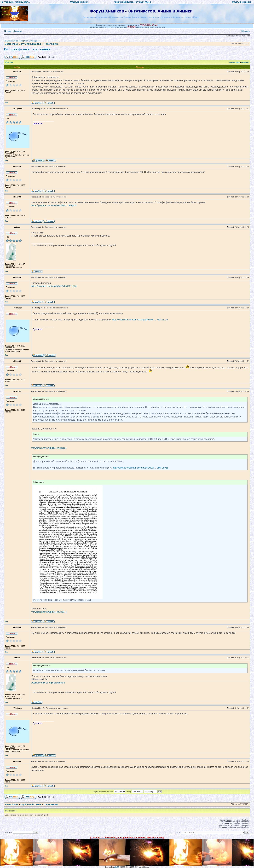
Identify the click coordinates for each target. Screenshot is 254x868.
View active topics (31, 41)
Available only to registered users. (48, 683)
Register (17, 31)
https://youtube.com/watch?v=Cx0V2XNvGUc (54, 286)
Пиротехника (51, 44)
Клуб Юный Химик (31, 44)
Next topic (245, 62)
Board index (11, 44)
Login (8, 31)
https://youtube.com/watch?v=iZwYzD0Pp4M (54, 205)
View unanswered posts (13, 41)
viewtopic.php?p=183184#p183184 (49, 448)
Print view (9, 62)
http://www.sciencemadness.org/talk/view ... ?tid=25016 (140, 320)
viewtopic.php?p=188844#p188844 (49, 612)
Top (6, 103)
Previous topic (234, 62)
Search (246, 31)
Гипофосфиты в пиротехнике (27, 49)
